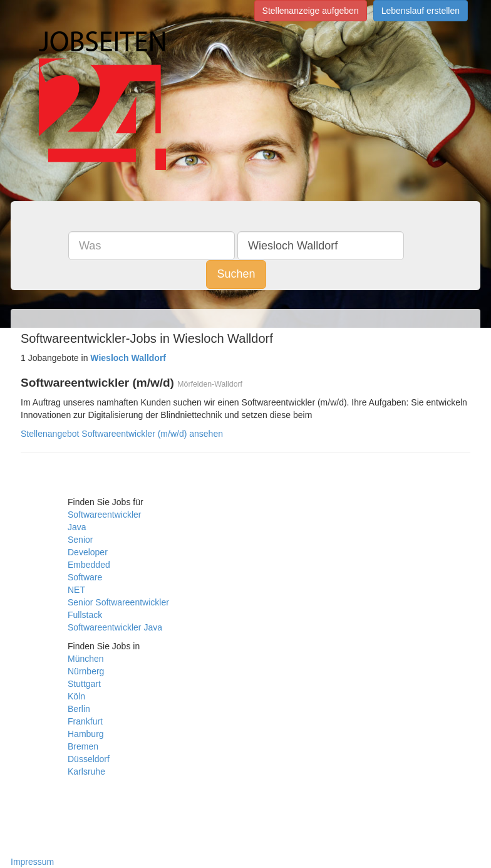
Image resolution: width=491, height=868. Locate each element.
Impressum (32, 862)
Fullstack (85, 615)
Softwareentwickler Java (115, 627)
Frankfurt (85, 721)
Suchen (236, 274)
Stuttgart (84, 684)
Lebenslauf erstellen (421, 11)
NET (76, 590)
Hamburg (86, 734)
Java (77, 527)
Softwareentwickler (105, 515)
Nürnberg (86, 671)
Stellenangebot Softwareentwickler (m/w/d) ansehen (122, 434)
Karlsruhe (86, 771)
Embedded (89, 565)
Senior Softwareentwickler (118, 602)
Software (85, 577)
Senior (80, 540)
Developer (88, 552)
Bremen (83, 746)
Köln (76, 696)
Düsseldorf (89, 759)
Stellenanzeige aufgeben (311, 11)
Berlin (79, 709)
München (86, 659)
